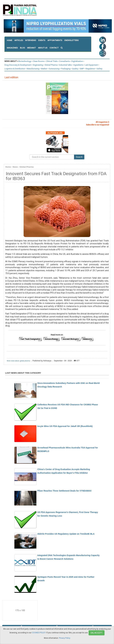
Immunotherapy (52, 339)
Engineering (38, 65)
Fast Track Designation (30, 339)
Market (44, 69)
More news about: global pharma (18, 361)
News (15, 167)
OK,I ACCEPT (97, 633)
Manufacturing (33, 69)
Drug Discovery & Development (18, 65)
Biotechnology (25, 61)
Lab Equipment (91, 65)
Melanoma (88, 339)
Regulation (90, 69)
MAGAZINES (12, 48)
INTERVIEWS (31, 40)
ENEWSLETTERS (72, 40)
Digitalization (77, 61)
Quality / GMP (78, 69)
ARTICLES (19, 40)
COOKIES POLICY (39, 633)
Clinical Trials (52, 61)
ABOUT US (43, 48)
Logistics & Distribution (15, 69)
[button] (63, 48)
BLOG (22, 48)
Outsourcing (54, 69)
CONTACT (54, 48)
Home (8, 167)
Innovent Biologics (71, 339)
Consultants (64, 61)
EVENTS (42, 40)
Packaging (66, 69)
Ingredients (78, 65)
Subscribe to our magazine (98, 125)
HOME (9, 40)
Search (79, 157)
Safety (99, 69)
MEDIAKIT (31, 48)
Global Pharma (51, 65)
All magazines (103, 122)
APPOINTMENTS (55, 40)
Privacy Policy (65, 638)
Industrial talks (65, 65)
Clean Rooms (39, 61)
